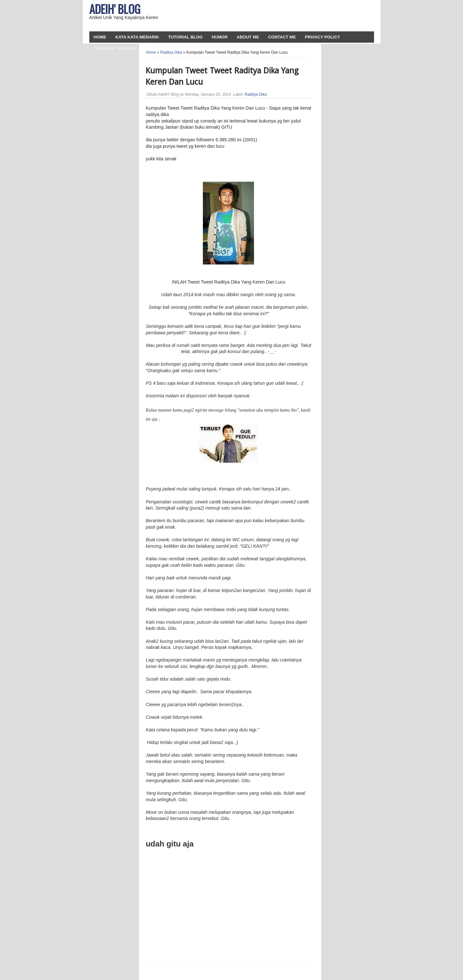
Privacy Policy (322, 37)
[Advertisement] (297, 16)
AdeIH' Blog (115, 9)
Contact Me (282, 37)
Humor (220, 37)
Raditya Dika (171, 52)
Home (151, 52)
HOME (100, 37)
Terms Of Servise (114, 48)
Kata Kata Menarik (137, 37)
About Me (248, 37)
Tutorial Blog (185, 37)
